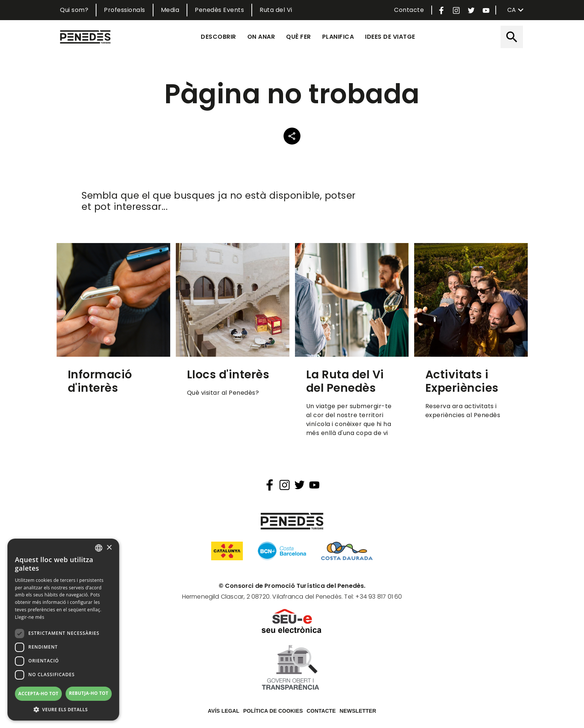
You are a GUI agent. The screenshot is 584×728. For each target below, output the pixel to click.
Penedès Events (219, 10)
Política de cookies (273, 711)
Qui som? (74, 10)
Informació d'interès (100, 381)
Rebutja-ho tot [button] (89, 693)
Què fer (299, 37)
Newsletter (358, 711)
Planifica (338, 37)
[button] (63, 709)
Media (170, 10)
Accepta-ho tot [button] (38, 694)
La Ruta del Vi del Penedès (345, 381)
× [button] (109, 548)
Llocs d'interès (228, 375)
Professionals (125, 10)
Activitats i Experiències (462, 381)
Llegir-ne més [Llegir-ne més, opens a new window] (30, 617)
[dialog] (63, 630)
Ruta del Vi (276, 10)
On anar (261, 37)
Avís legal (224, 711)
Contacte (409, 10)
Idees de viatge (390, 37)
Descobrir (218, 37)
